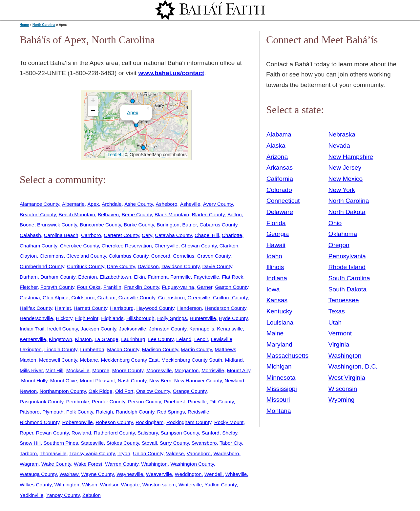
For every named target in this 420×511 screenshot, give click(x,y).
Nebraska (342, 134)
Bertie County (137, 214)
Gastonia (30, 298)
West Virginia (347, 378)
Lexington (31, 349)
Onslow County (153, 391)
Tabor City (231, 443)
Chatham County (38, 246)
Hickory (64, 318)
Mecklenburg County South (192, 360)
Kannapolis (202, 329)
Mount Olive (64, 381)
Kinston (83, 339)
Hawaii (276, 245)
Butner (189, 225)
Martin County (196, 349)
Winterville (190, 485)
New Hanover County (198, 381)
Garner (205, 287)
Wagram (29, 464)
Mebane (89, 360)
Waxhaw (69, 474)
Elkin (139, 277)
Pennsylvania (347, 256)
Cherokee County (79, 246)
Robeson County (114, 422)
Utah (335, 322)
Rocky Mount (229, 422)
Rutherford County (114, 433)
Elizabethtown (115, 277)
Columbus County (128, 256)
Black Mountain (172, 214)
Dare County (121, 266)
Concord (161, 256)
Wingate (130, 485)
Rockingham (149, 422)
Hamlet (63, 308)
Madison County (160, 349)
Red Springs (171, 412)
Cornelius (184, 256)
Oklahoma (343, 234)
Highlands (112, 318)
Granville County (137, 298)
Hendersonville (36, 318)
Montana (279, 411)
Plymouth (53, 412)
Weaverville (159, 474)
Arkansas (280, 168)
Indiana (277, 278)
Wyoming (342, 400)
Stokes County (123, 443)
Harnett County (91, 308)
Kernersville (33, 339)
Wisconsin (343, 389)
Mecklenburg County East (130, 360)
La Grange (106, 339)
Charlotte (232, 235)
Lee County (161, 339)
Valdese (175, 453)
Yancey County (63, 495)
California (280, 179)
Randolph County (135, 412)
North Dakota (347, 212)
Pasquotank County (42, 402)
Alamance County (39, 204)
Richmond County (40, 422)
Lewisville (221, 339)
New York (342, 190)
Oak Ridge (101, 391)
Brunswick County (57, 225)
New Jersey (345, 168)
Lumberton (92, 349)
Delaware (280, 212)
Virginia (339, 344)
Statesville (92, 443)
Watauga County (38, 474)
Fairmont (158, 277)
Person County (144, 402)
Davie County (217, 266)
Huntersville (203, 318)
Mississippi (282, 389)
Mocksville (78, 370)
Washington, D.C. (353, 366)
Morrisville (213, 370)
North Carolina (44, 25)
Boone (27, 225)
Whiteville (236, 474)
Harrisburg (122, 308)
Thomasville (53, 453)
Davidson (148, 266)
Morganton (187, 370)
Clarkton (229, 246)
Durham (29, 277)
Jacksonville (133, 329)
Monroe (101, 370)
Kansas (277, 300)
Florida (276, 223)
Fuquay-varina (178, 287)
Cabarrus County (218, 225)
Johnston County (168, 329)
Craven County (214, 256)
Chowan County (199, 246)
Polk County (80, 412)
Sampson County (180, 433)
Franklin (112, 287)
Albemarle (73, 204)
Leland (184, 339)
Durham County (58, 277)
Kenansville (230, 329)
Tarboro (28, 453)
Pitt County (221, 402)
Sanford (211, 433)
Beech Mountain (77, 214)
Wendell (213, 474)
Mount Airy (239, 370)
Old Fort (124, 391)
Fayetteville (206, 277)
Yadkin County (220, 485)
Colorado (279, 190)
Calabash (30, 235)
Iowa (273, 289)
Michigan (279, 366)
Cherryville (167, 246)
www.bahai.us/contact (171, 73)
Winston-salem (159, 485)
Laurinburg (133, 339)
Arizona (277, 157)
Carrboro (91, 235)
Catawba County (173, 235)
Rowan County (52, 433)
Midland (234, 360)
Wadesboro (226, 453)
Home (24, 25)
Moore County (128, 370)
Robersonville (78, 422)
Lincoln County (61, 349)
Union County (148, 453)
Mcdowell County (58, 360)
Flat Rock (232, 277)
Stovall (149, 443)
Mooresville (159, 370)
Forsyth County (57, 287)
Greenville (199, 298)
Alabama (279, 134)
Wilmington (67, 485)
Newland (234, 381)
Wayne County (97, 474)
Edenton (87, 277)
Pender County (108, 402)
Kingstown (61, 339)
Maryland (279, 344)
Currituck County (85, 266)
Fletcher (29, 287)
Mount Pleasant (97, 381)
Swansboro (204, 443)
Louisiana (280, 322)
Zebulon (92, 495)
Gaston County (232, 287)
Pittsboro (30, 412)
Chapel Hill (207, 235)
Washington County (192, 464)
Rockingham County (189, 422)
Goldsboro (83, 298)
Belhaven (108, 214)
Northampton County (63, 391)
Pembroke (77, 402)
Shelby (230, 433)
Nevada (339, 146)
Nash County (132, 381)
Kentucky (279, 311)
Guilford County (230, 298)
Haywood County (156, 308)
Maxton (28, 360)
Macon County (123, 349)
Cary (147, 235)
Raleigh (104, 412)
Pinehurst (174, 402)
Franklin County (141, 287)
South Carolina (349, 278)
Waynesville (130, 474)
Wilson (90, 485)
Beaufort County (38, 214)
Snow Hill (30, 443)
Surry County (174, 443)
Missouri (278, 400)
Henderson (189, 308)
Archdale (112, 204)
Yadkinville (31, 495)
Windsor (109, 485)
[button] (136, 125)
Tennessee (344, 300)
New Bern (160, 381)
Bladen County (208, 214)
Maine (275, 333)
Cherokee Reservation (127, 246)
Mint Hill (55, 370)
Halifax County (36, 308)
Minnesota (281, 378)
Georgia (278, 234)
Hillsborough (140, 318)
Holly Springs (172, 318)
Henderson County (226, 308)
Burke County (139, 225)
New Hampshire (351, 157)
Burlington (168, 225)
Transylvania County (92, 453)
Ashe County (139, 204)
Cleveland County (86, 256)
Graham (106, 298)
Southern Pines (61, 443)
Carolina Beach (61, 235)
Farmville (180, 277)
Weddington (188, 474)
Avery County (218, 204)
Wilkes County (36, 485)
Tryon (124, 453)
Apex (133, 112)
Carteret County (121, 235)
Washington (154, 464)
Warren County (122, 464)
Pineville (197, 402)
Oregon (339, 245)
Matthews (225, 349)
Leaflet (114, 155)
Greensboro (171, 298)
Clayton (28, 256)
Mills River (31, 370)
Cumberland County (42, 266)
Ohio (335, 223)
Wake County (56, 464)
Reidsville (199, 412)
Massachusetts (287, 356)
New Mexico (346, 179)
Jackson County (98, 329)
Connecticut (283, 201)
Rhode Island (347, 267)
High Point (87, 318)
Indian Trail (32, 329)
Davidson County (180, 266)
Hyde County (233, 318)
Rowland (81, 433)
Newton (28, 391)
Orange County (190, 391)
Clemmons (52, 256)
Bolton (235, 214)
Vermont (340, 333)
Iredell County (63, 329)
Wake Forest (88, 464)
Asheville (190, 204)
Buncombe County (100, 225)
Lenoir (201, 339)
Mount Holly (34, 381)
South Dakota (347, 289)
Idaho (274, 256)
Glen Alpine (56, 298)
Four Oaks (89, 287)
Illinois (275, 267)
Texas (337, 311)
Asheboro (167, 204)
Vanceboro (199, 453)
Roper (26, 433)
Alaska (276, 146)
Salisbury (148, 433)
